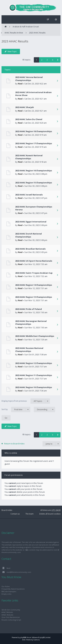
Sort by (16, 409)
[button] (58, 60)
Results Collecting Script (11, 620)
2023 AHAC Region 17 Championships (34, 143)
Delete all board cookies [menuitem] (50, 514)
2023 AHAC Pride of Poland (28, 309)
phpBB (23, 637)
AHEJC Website (7, 615)
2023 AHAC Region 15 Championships (34, 183)
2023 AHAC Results (37, 33)
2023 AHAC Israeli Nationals (29, 195)
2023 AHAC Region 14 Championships (34, 285)
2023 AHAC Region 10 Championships (34, 387)
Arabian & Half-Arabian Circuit (26, 27)
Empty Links (6, 594)
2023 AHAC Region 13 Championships (34, 297)
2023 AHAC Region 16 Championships (34, 171)
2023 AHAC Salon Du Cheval (29, 119)
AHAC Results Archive (14, 33)
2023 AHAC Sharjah (25, 107)
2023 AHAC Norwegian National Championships (31, 323)
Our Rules (6, 586)
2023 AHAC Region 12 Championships (34, 363)
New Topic (11, 51)
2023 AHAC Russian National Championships (29, 350)
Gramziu (37, 640)
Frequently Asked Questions (13, 589)
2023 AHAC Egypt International (31, 222)
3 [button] (47, 60)
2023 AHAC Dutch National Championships (28, 235)
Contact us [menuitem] (15, 514)
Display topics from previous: (26, 401)
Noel (20, 84)
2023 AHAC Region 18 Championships (34, 131)
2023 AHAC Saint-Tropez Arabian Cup (34, 273)
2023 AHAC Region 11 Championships (34, 375)
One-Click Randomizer (11, 617)
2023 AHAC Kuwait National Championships (29, 157)
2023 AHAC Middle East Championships (35, 336)
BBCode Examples (9, 591)
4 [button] (52, 60)
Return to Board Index (14, 444)
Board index (7, 510)
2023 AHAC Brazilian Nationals (30, 249)
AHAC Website (7, 612)
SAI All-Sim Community (11, 610)
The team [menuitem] (29, 514)
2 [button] (42, 60)
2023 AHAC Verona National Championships (29, 79)
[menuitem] (56, 19)
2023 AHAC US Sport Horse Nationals (34, 261)
